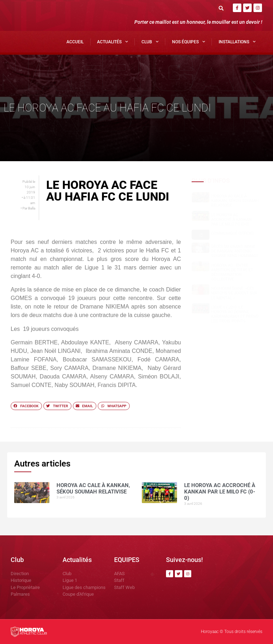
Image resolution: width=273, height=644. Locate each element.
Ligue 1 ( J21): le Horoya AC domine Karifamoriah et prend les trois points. (235, 314)
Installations (237, 42)
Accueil (75, 42)
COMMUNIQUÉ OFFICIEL (233, 233)
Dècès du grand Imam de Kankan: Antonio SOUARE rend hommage (235, 251)
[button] (221, 8)
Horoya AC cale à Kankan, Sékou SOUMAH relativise (235, 201)
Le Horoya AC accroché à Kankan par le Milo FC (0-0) (231, 220)
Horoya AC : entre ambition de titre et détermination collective (232, 272)
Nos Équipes (189, 42)
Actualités (113, 42)
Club (150, 42)
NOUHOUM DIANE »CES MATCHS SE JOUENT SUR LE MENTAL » (234, 293)
